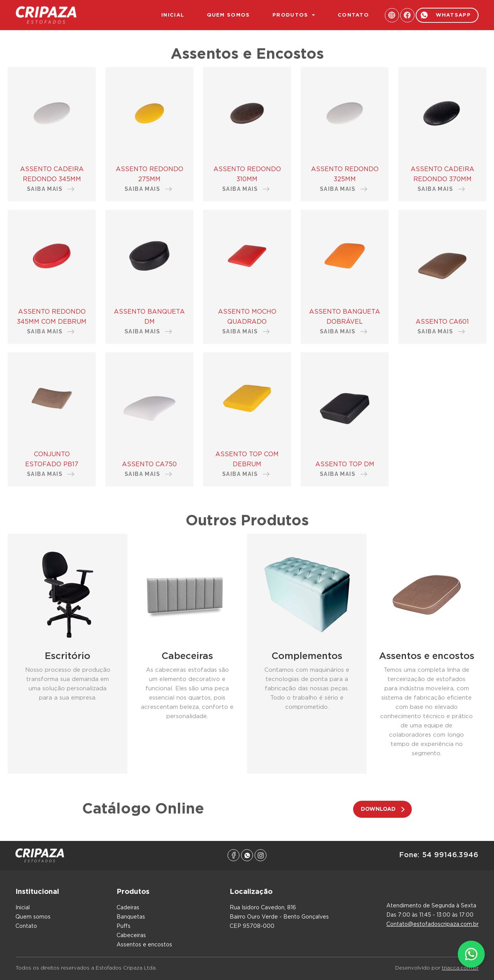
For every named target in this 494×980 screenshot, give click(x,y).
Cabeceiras (131, 936)
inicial (173, 15)
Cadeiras (128, 908)
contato (353, 15)
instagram (392, 15)
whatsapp (453, 15)
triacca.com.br (460, 968)
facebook (407, 15)
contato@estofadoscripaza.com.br (432, 924)
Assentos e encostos (144, 945)
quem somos (228, 15)
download (378, 809)
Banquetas (131, 917)
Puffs (123, 926)
